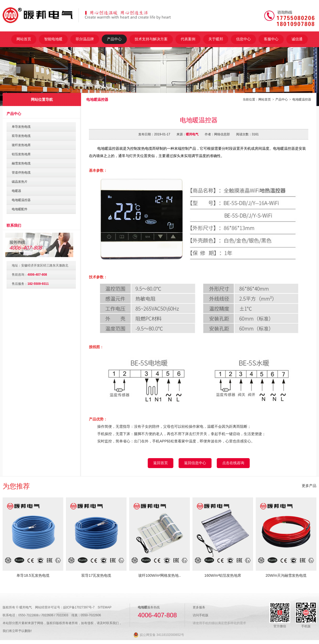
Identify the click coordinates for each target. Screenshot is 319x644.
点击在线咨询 (233, 463)
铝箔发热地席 (21, 154)
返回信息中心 (195, 463)
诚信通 (297, 39)
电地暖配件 (20, 209)
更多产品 (309, 486)
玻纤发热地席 (21, 145)
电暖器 (16, 191)
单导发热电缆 (21, 127)
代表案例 (188, 39)
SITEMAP (105, 607)
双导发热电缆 (21, 136)
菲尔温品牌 (85, 39)
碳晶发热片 (20, 182)
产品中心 (114, 39)
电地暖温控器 (302, 99)
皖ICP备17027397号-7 (79, 607)
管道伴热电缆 (21, 173)
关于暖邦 (216, 39)
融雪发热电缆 (21, 163)
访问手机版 (201, 615)
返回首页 (161, 463)
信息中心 (243, 39)
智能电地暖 (53, 39)
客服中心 (271, 39)
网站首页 (24, 39)
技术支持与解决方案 (151, 39)
